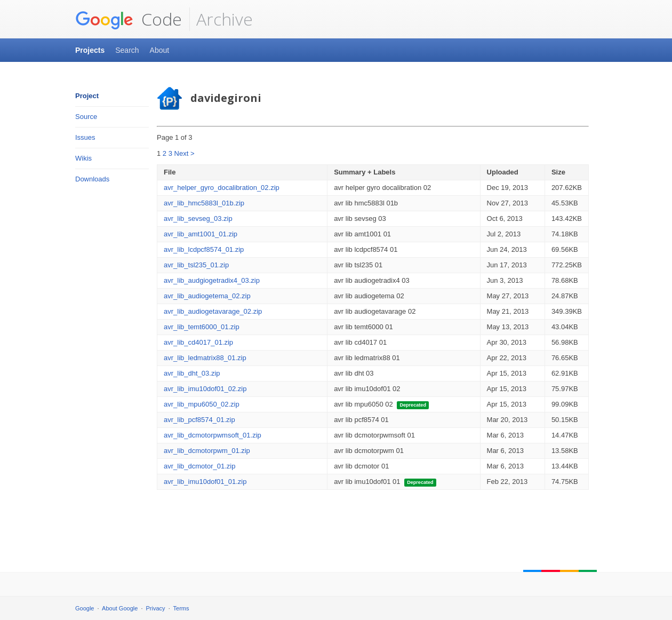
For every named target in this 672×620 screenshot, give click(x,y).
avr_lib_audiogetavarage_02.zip (213, 311)
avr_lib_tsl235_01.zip (196, 265)
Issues (85, 137)
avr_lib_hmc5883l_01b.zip (204, 203)
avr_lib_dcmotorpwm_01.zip (207, 451)
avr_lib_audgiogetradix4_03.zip (212, 280)
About (160, 50)
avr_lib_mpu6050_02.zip (202, 404)
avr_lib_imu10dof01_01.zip (205, 482)
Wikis (83, 158)
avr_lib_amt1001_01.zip (201, 234)
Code (129, 19)
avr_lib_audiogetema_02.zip (207, 296)
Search (127, 50)
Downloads (92, 179)
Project (87, 96)
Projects (90, 50)
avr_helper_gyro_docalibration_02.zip (222, 188)
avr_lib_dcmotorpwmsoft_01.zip (213, 435)
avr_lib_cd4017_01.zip (198, 342)
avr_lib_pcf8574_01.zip (199, 420)
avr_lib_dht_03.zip (192, 373)
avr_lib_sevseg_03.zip (198, 218)
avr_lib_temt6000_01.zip (202, 327)
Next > (185, 153)
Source (86, 117)
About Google (120, 608)
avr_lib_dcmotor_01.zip (199, 466)
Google (85, 608)
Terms (181, 608)
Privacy (156, 608)
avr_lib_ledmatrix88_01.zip (205, 358)
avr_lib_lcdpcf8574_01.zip (204, 249)
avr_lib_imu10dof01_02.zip (205, 389)
